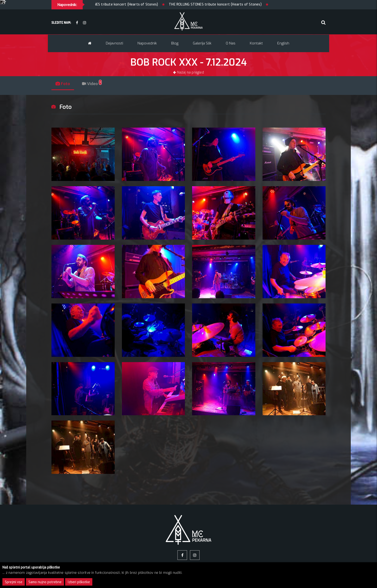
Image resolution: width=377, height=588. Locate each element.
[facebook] (77, 23)
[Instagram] (85, 23)
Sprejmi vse (14, 582)
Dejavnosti (114, 43)
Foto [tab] (64, 84)
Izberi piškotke (79, 582)
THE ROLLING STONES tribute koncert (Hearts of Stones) (114, 4)
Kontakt (256, 43)
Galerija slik (202, 43)
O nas (231, 43)
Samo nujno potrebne (45, 582)
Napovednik (147, 43)
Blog (175, 43)
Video (96, 84)
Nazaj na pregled (188, 72)
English (283, 43)
